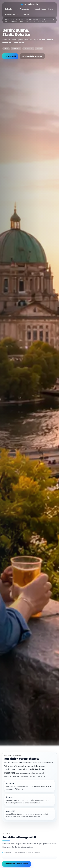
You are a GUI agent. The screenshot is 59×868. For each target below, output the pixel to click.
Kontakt (26, 15)
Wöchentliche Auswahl (32, 56)
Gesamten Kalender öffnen (17, 864)
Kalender (9, 9)
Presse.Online (40, 21)
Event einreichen (12, 15)
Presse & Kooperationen (43, 9)
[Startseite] (30, 4)
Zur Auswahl (10, 56)
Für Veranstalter (23, 9)
